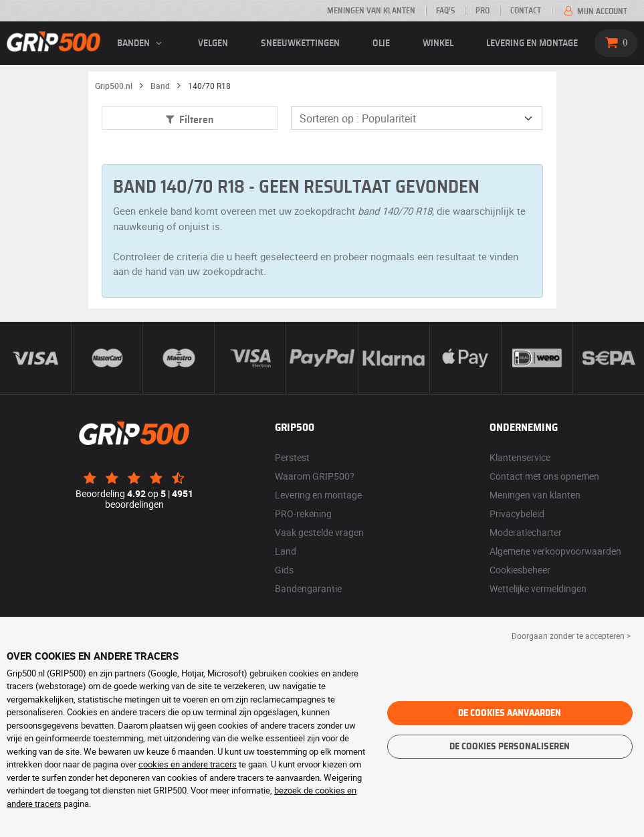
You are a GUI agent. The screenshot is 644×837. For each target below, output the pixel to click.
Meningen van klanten (371, 11)
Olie (381, 43)
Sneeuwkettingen (300, 43)
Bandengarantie (308, 588)
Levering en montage (532, 43)
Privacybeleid (517, 514)
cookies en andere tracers (188, 764)
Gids (284, 570)
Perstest (292, 457)
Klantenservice (520, 457)
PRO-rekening (303, 514)
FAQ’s (445, 11)
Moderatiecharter (526, 532)
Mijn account (595, 11)
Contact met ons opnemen (544, 476)
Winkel (438, 43)
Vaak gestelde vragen (319, 532)
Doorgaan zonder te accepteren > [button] (571, 636)
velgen (213, 43)
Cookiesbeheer (520, 570)
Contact (526, 11)
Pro (482, 11)
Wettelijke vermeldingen (538, 588)
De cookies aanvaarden (510, 713)
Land (286, 551)
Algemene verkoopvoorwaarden (555, 551)
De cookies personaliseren (510, 747)
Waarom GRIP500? (315, 476)
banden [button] (141, 43)
